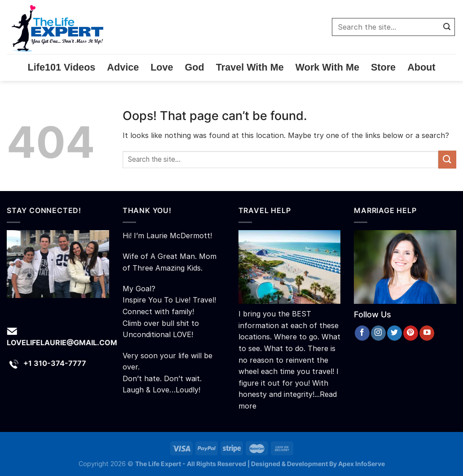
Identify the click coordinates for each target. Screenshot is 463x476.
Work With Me (327, 67)
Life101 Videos (62, 67)
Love (162, 67)
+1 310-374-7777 (55, 363)
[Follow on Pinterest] (411, 333)
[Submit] (447, 27)
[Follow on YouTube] (427, 333)
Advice (123, 67)
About (421, 67)
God (195, 67)
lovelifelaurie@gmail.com (62, 343)
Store (383, 67)
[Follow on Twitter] (395, 333)
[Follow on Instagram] (378, 333)
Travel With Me (250, 67)
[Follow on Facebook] (362, 333)
